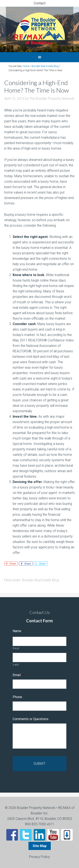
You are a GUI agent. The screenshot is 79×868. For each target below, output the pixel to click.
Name (19, 631)
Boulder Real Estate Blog (40, 580)
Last (16, 665)
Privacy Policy (39, 857)
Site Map (40, 846)
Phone (17, 697)
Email (18, 675)
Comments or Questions (31, 719)
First (16, 648)
